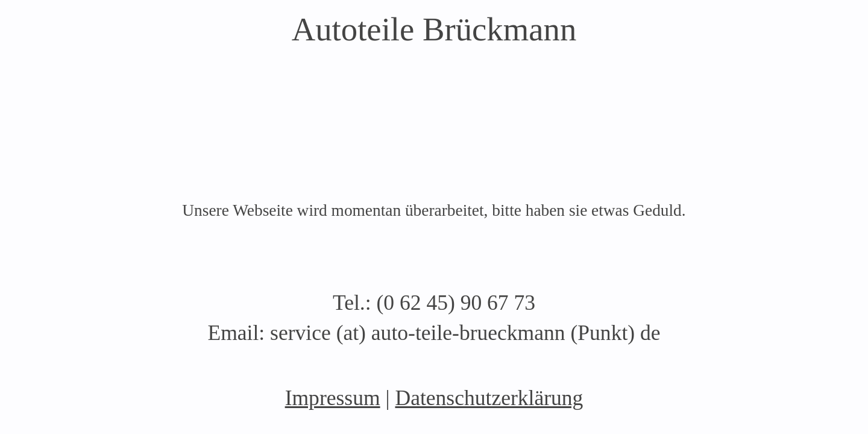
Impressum (333, 398)
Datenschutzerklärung (489, 398)
